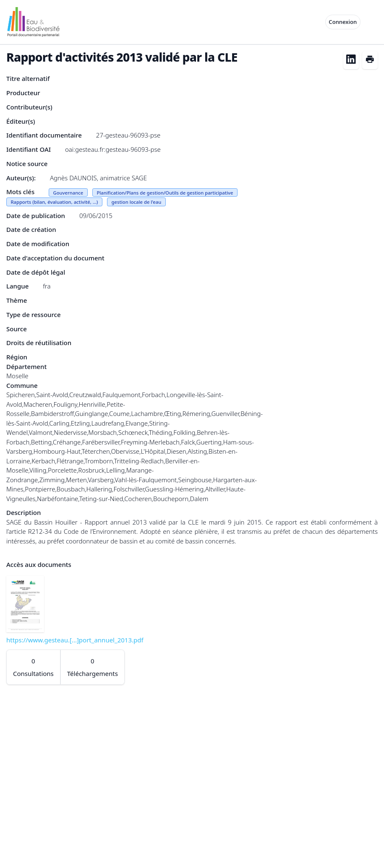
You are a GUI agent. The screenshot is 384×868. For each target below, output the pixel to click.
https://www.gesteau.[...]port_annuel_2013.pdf (75, 640)
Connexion (343, 22)
